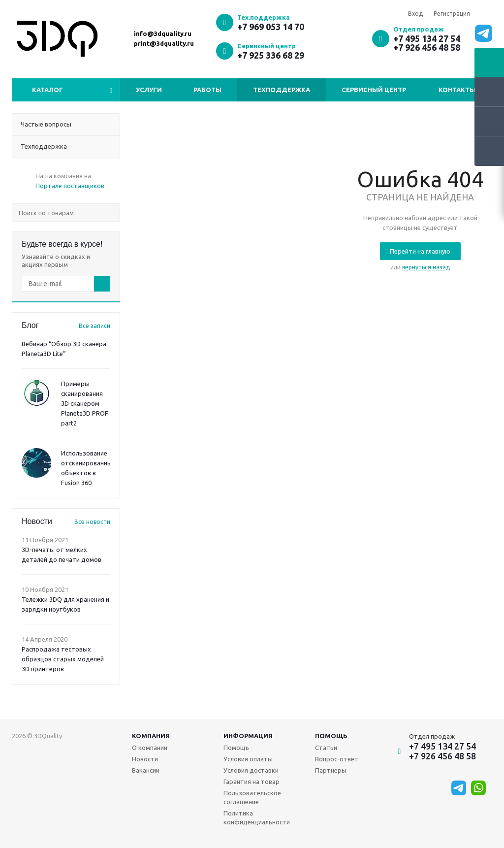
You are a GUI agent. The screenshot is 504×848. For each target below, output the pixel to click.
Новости (145, 759)
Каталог (47, 90)
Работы (207, 90)
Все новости (92, 522)
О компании (150, 748)
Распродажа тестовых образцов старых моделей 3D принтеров (63, 659)
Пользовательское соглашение (252, 797)
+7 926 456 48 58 (427, 47)
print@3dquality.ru (164, 43)
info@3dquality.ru (163, 33)
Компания (151, 736)
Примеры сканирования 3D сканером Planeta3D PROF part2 (85, 403)
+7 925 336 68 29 (271, 55)
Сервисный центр (374, 90)
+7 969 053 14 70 (271, 27)
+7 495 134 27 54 (427, 38)
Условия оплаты (248, 759)
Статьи (326, 748)
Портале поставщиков (70, 186)
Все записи (94, 326)
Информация (248, 736)
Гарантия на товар (252, 782)
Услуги (149, 90)
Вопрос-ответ (337, 759)
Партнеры (331, 770)
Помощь (331, 736)
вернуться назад (426, 267)
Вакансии (146, 770)
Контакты (457, 90)
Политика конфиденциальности (257, 817)
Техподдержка (282, 90)
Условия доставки (251, 770)
